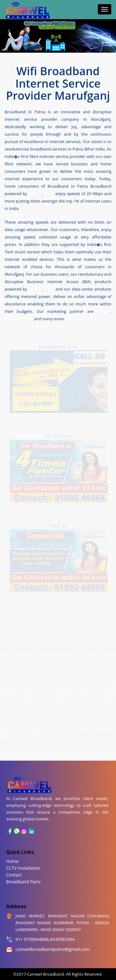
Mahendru (105, 701)
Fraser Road (31, 687)
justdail (104, 311)
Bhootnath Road (60, 660)
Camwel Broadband (45, 974)
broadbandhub (19, 319)
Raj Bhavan (83, 728)
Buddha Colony (93, 680)
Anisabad (23, 680)
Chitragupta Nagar (80, 666)
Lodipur (27, 701)
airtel (49, 193)
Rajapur (38, 728)
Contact (14, 875)
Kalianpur (48, 694)
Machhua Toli (82, 701)
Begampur (71, 680)
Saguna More (59, 728)
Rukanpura (105, 728)
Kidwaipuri (108, 694)
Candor (35, 193)
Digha (112, 680)
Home (12, 861)
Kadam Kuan (88, 694)
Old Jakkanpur (94, 707)
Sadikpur (6, 735)
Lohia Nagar (58, 701)
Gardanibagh (53, 687)
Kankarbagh (67, 694)
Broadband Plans (24, 882)
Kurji (40, 701)
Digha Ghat (11, 687)
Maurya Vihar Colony (45, 666)
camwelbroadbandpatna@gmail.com (53, 949)
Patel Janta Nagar (29, 660)
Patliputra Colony (32, 714)
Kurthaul (10, 701)
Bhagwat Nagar (23, 653)
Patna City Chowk (15, 721)
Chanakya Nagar (12, 666)
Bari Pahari (52, 680)
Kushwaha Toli (92, 653)
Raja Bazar (93, 721)
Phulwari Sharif (78, 714)
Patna (5, 653)
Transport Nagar (50, 653)
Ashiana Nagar (89, 673)
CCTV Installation (23, 868)
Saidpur (22, 728)
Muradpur (26, 707)
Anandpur (68, 673)
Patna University (44, 721)
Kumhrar (72, 653)
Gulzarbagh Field (104, 687)
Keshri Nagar (12, 694)
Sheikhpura (47, 735)
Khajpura (31, 694)
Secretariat (55, 714)
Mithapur (43, 707)
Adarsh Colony (25, 673)
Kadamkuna (48, 673)
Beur (37, 680)
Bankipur (6, 680)
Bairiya (108, 673)
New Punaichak (70, 721)
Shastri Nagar (26, 735)
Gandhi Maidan (77, 687)
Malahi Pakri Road (67, 707)
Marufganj (7, 707)
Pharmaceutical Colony (95, 660)
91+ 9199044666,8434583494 (45, 939)
